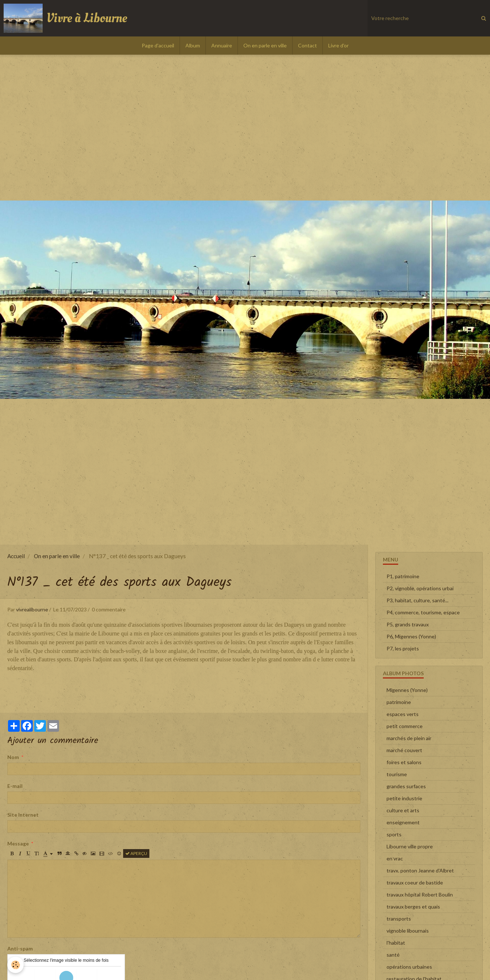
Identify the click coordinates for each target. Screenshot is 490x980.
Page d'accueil (158, 45)
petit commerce (405, 726)
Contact (307, 45)
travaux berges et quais (413, 907)
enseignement (403, 822)
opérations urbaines (409, 967)
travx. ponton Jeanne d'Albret (420, 870)
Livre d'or (338, 45)
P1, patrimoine (403, 576)
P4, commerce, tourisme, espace (423, 612)
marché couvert (404, 750)
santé (393, 955)
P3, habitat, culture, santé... (418, 600)
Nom (13, 757)
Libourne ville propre (410, 846)
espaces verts (403, 714)
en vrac (395, 858)
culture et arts (403, 810)
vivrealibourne (32, 609)
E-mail (15, 786)
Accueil (16, 556)
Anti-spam (20, 948)
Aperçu (136, 853)
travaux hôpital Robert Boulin (420, 895)
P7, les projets (403, 648)
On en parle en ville (265, 45)
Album (193, 45)
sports (394, 834)
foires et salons (404, 762)
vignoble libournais (408, 931)
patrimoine (399, 702)
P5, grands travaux (408, 624)
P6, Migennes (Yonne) (411, 636)
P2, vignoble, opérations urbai (420, 588)
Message (18, 843)
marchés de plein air (409, 738)
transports (399, 919)
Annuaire (222, 45)
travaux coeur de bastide (415, 882)
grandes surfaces (406, 786)
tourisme (397, 774)
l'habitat (396, 943)
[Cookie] (15, 965)
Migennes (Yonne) (407, 690)
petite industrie (404, 798)
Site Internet (23, 815)
